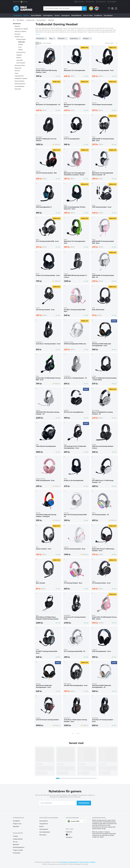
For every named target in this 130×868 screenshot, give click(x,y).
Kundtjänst (113, 2)
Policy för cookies (84, 862)
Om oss (15, 842)
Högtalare (19, 55)
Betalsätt (16, 845)
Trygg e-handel (18, 850)
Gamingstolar (44, 829)
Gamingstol (66, 15)
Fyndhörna (98, 15)
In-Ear (20, 47)
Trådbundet (51, 20)
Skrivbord (17, 71)
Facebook (69, 832)
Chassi (16, 73)
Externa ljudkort (21, 63)
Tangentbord (44, 824)
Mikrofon (19, 58)
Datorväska (18, 89)
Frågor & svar (17, 824)
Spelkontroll (18, 68)
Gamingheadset (45, 832)
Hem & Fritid (88, 15)
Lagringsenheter (19, 76)
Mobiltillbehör (77, 15)
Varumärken (108, 15)
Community (101, 2)
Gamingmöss (44, 821)
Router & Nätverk (19, 81)
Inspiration (90, 1)
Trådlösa (20, 45)
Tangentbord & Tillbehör (21, 29)
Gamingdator (48, 15)
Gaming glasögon (19, 86)
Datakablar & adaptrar (21, 79)
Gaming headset (41, 20)
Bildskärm (17, 26)
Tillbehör (21, 50)
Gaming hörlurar (21, 52)
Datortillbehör (36, 15)
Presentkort (81, 2)
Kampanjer (18, 15)
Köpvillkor (16, 826)
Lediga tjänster (18, 839)
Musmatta (17, 34)
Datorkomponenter (20, 84)
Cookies (15, 836)
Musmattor (43, 835)
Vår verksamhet (63, 862)
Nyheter (26, 15)
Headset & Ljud (31, 20)
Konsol (57, 15)
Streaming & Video (20, 65)
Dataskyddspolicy (19, 847)
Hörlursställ (19, 60)
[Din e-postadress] (57, 803)
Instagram (69, 837)
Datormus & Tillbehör (20, 32)
